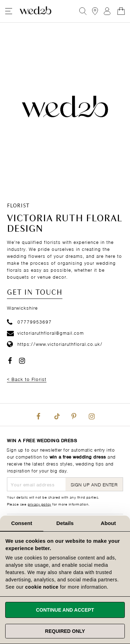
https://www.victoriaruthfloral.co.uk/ (55, 344)
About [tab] (109, 523)
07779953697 (29, 321)
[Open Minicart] (121, 11)
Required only (65, 631)
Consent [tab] (22, 523)
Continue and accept (65, 610)
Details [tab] (65, 523)
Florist (18, 206)
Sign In (107, 11)
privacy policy (40, 504)
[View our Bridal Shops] (95, 11)
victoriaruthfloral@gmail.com (45, 332)
